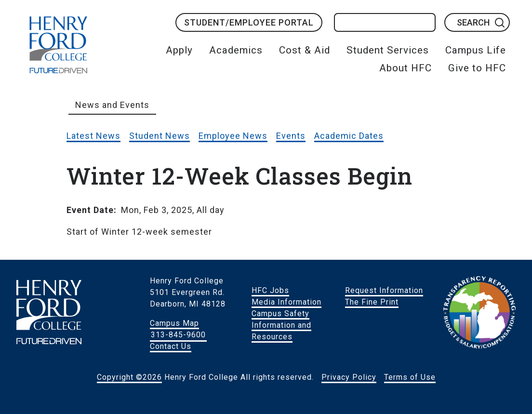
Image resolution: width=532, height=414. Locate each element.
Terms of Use (410, 377)
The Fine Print (372, 302)
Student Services (388, 50)
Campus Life (476, 50)
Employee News (233, 136)
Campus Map (174, 323)
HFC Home (58, 45)
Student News (160, 136)
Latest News (93, 136)
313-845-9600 (178, 335)
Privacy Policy (349, 377)
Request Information (384, 290)
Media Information (286, 302)
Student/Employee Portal (249, 22)
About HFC (406, 68)
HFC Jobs (270, 290)
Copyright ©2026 (129, 377)
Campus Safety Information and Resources (281, 325)
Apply (179, 50)
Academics (236, 50)
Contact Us (171, 346)
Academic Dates (349, 136)
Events (291, 136)
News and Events (112, 105)
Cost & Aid (305, 50)
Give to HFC (477, 68)
